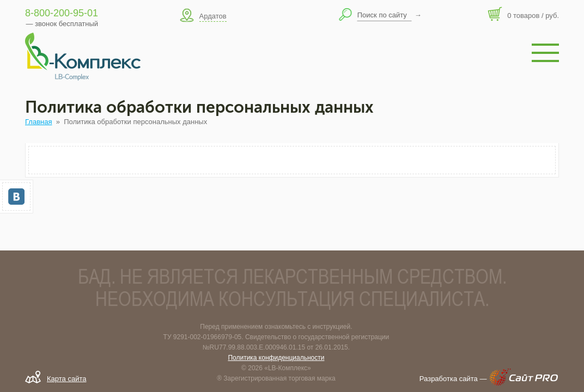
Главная (38, 122)
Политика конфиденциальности (276, 358)
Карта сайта (66, 379)
